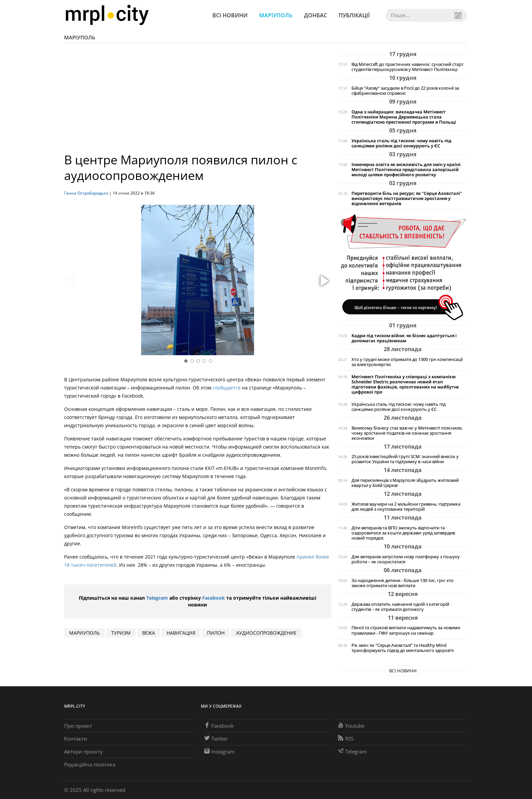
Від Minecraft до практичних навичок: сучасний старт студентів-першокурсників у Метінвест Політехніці (407, 67)
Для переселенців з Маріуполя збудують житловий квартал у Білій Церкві (405, 483)
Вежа (149, 633)
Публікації (354, 15)
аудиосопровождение (266, 633)
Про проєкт (78, 726)
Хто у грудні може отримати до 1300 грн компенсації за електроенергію (407, 362)
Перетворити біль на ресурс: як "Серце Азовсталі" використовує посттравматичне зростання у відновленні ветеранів (407, 198)
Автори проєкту (83, 751)
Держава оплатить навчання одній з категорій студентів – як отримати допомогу (400, 607)
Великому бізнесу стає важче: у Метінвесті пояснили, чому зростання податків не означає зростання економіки (407, 433)
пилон (216, 633)
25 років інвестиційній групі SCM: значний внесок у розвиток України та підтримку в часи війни (405, 459)
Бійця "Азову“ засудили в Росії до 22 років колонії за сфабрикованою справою (405, 91)
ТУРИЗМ (121, 633)
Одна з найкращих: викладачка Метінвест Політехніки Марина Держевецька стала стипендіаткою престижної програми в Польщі (404, 117)
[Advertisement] (198, 101)
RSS (346, 739)
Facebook (214, 598)
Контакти (76, 739)
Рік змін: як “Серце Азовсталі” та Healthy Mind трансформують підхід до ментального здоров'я (403, 648)
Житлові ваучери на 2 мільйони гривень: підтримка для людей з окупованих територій (406, 507)
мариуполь (84, 633)
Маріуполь (276, 15)
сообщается (227, 388)
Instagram (220, 751)
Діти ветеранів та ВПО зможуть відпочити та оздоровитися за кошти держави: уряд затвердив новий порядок (403, 533)
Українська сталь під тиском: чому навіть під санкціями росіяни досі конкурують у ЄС (401, 143)
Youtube (351, 726)
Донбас (316, 15)
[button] (324, 281)
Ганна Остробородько (86, 193)
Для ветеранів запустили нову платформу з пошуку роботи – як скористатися (406, 559)
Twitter (216, 739)
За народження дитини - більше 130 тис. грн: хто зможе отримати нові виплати (403, 583)
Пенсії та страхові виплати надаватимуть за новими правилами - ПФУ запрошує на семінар (406, 630)
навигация (181, 633)
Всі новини (230, 15)
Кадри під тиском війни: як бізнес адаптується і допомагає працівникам (404, 338)
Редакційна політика (90, 764)
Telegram (157, 598)
